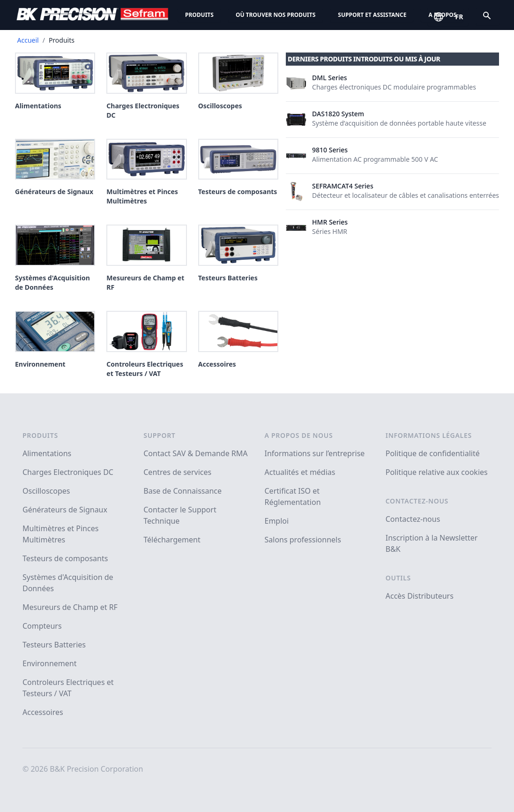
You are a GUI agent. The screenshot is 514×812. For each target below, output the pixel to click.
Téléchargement (172, 540)
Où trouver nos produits (276, 15)
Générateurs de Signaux (65, 510)
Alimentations (47, 453)
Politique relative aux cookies (437, 472)
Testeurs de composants (65, 558)
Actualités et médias (300, 472)
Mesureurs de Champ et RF (70, 607)
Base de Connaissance (183, 491)
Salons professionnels (303, 540)
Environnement (49, 663)
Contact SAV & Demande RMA (195, 453)
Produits (199, 15)
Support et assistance (372, 15)
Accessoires (43, 712)
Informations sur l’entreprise (315, 453)
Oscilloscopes (46, 491)
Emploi (277, 521)
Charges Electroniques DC (68, 472)
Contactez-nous (417, 501)
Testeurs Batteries (54, 645)
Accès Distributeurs (420, 596)
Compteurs (42, 626)
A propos (442, 15)
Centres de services (177, 472)
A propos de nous (299, 435)
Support (159, 435)
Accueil (28, 40)
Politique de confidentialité (433, 453)
